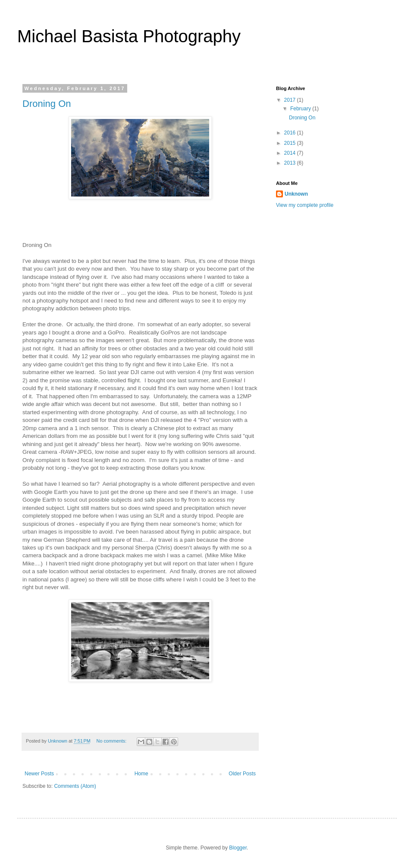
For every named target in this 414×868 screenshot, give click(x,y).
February (301, 109)
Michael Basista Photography (129, 36)
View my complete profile (305, 205)
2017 (291, 100)
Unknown (296, 194)
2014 (291, 153)
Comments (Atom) (75, 786)
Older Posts (242, 774)
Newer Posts (39, 774)
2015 (291, 143)
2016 (291, 133)
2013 (291, 163)
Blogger (238, 848)
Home (141, 774)
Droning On (47, 104)
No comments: (112, 741)
